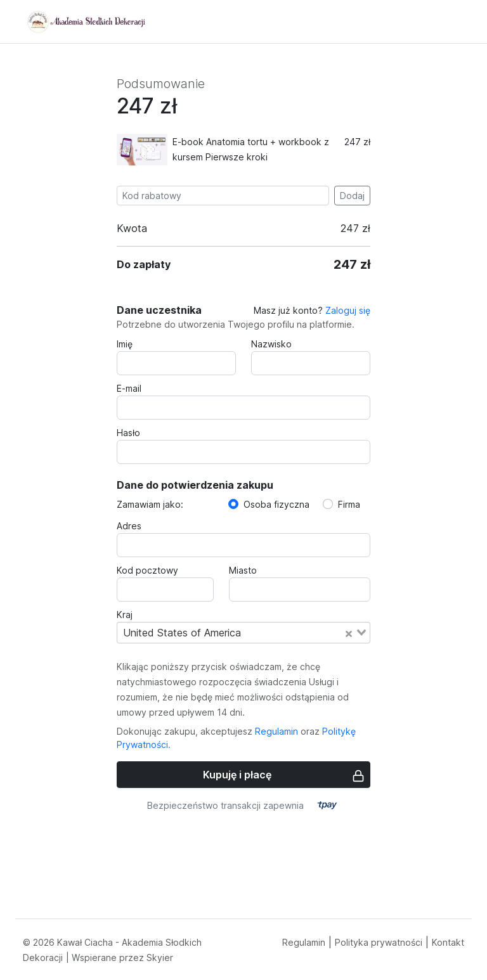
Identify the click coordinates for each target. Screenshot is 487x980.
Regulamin (276, 731)
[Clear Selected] (349, 633)
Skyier (160, 957)
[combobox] (243, 633)
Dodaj (352, 196)
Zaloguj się (348, 310)
